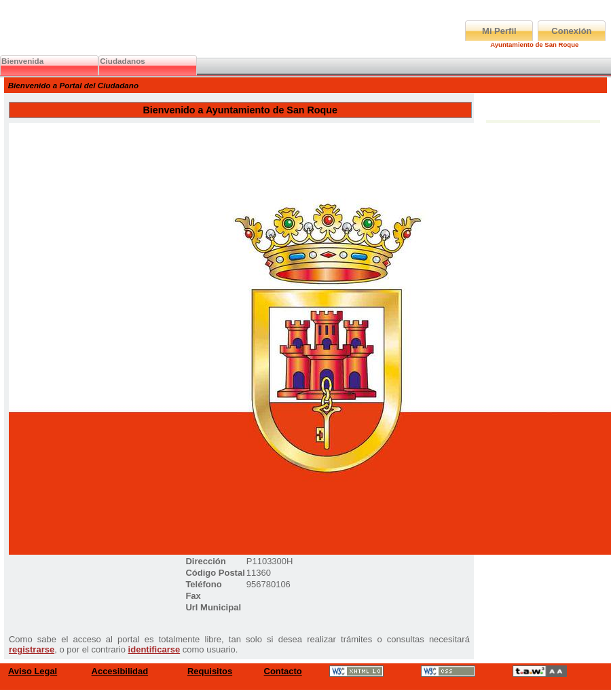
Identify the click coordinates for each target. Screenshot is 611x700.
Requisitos (210, 671)
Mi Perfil (499, 31)
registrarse (32, 649)
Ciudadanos (123, 61)
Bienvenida (22, 61)
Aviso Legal (33, 671)
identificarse (154, 649)
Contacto (283, 671)
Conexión (571, 31)
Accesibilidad (120, 671)
